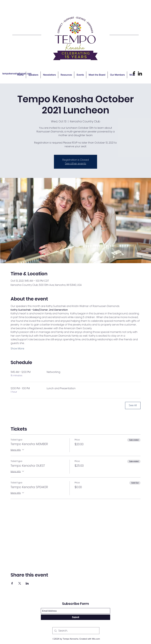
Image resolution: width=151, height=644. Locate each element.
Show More (17, 349)
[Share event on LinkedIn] (27, 583)
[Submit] (75, 617)
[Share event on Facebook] (12, 583)
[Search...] (76, 631)
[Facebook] (134, 73)
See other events (75, 164)
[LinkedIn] (140, 73)
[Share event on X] (20, 583)
